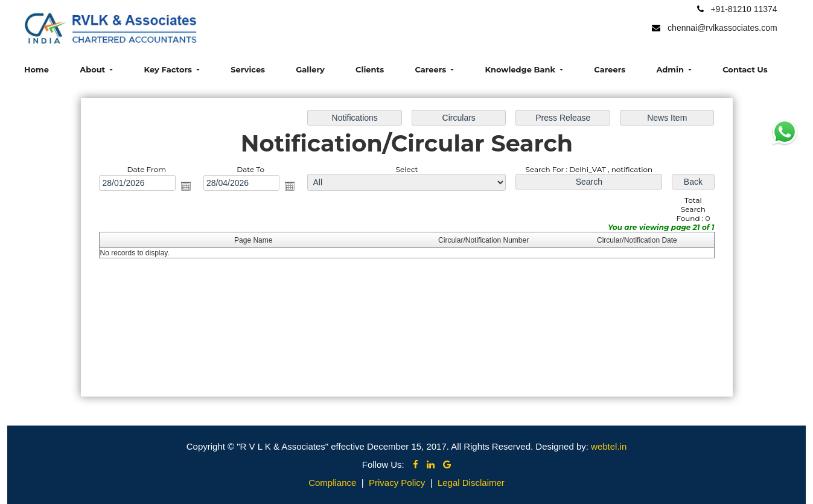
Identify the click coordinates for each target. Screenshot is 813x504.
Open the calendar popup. (185, 186)
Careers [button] (431, 69)
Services (248, 69)
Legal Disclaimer (471, 483)
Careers (610, 69)
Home (37, 69)
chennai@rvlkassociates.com (722, 27)
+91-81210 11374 (744, 9)
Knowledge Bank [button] (521, 69)
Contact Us (745, 69)
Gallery (310, 69)
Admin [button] (671, 69)
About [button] (94, 69)
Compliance (332, 483)
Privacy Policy (397, 483)
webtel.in (609, 446)
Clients (370, 69)
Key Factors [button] (169, 69)
